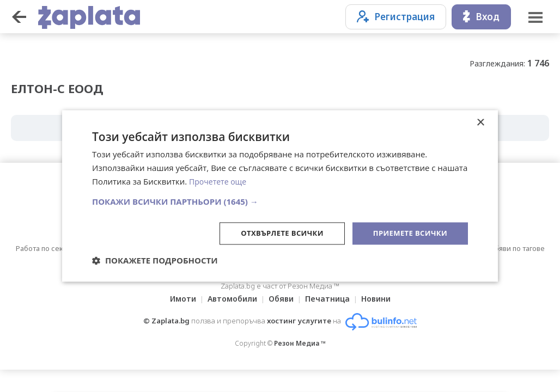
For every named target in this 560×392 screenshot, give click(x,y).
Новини (382, 299)
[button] (280, 200)
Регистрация (396, 17)
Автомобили (229, 299)
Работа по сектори (48, 248)
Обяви (281, 299)
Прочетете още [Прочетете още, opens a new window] (220, 181)
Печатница (331, 299)
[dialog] (280, 196)
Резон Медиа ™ (300, 343)
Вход (481, 17)
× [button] (480, 122)
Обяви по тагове (517, 248)
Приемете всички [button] (407, 233)
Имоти (176, 299)
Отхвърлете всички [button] (274, 233)
